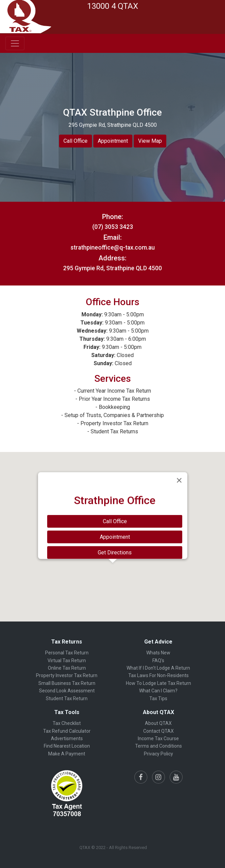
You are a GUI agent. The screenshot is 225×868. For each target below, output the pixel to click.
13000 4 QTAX (113, 6)
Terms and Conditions (158, 746)
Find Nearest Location (67, 746)
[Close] (179, 480)
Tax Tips (158, 698)
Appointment (113, 141)
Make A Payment (67, 754)
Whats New (158, 653)
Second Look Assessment (67, 691)
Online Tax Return (67, 668)
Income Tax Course (158, 738)
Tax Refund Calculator (67, 731)
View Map (150, 141)
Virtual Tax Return (67, 660)
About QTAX (158, 723)
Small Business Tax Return (67, 683)
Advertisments (67, 738)
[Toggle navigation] (15, 43)
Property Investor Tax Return (67, 675)
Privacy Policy (158, 754)
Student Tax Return (67, 698)
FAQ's (158, 660)
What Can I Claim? (158, 691)
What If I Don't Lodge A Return (158, 668)
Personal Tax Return (67, 653)
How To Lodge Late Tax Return (158, 683)
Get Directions (115, 553)
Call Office (76, 141)
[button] (113, 569)
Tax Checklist (67, 723)
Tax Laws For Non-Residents (158, 675)
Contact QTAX (158, 731)
